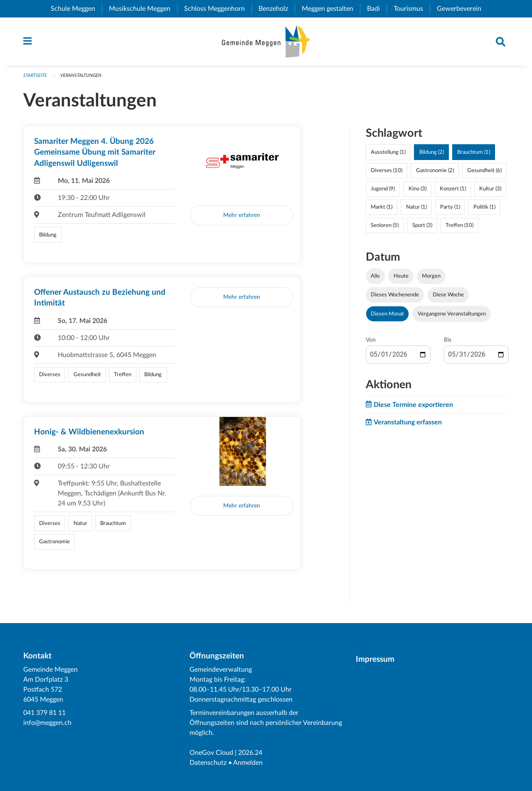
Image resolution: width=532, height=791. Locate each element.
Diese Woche (448, 295)
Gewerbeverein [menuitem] (462, 9)
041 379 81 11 (44, 713)
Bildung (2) (432, 152)
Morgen (431, 276)
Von (371, 340)
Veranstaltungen (81, 75)
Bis (448, 340)
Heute (401, 276)
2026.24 (250, 753)
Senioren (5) (385, 225)
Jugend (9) (383, 189)
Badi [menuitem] (377, 9)
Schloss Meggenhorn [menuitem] (218, 9)
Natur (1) (416, 207)
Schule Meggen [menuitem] (76, 9)
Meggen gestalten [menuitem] (331, 9)
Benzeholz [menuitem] (277, 9)
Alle (375, 276)
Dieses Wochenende (395, 295)
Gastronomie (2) (435, 170)
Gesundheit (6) (484, 170)
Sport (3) (422, 225)
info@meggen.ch (47, 723)
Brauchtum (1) (474, 152)
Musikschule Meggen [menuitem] (143, 9)
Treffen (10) (459, 225)
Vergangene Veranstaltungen (452, 314)
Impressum (375, 659)
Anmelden (248, 763)
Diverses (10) (387, 170)
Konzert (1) (453, 189)
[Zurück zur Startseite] (266, 42)
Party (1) (450, 207)
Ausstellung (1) (388, 152)
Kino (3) (417, 189)
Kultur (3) (490, 189)
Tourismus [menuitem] (412, 9)
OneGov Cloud (211, 753)
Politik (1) (484, 207)
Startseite (35, 75)
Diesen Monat (387, 314)
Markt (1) (382, 207)
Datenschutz (208, 763)
